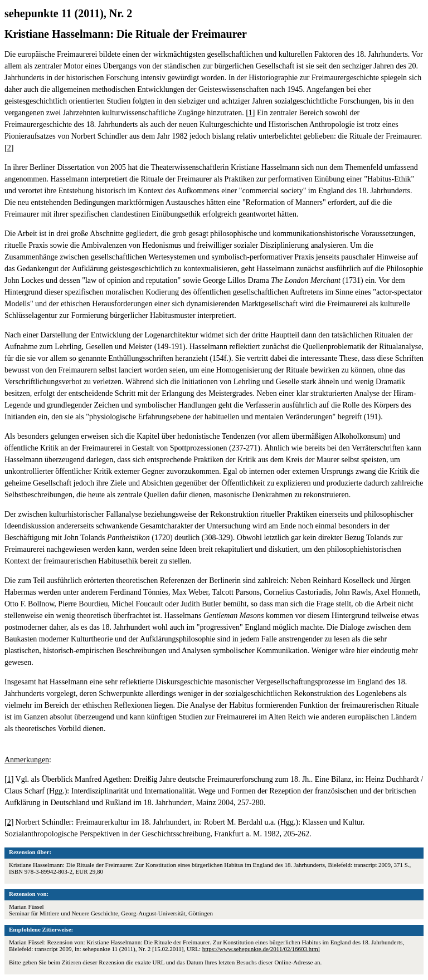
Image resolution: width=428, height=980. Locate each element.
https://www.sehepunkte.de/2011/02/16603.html (261, 949)
